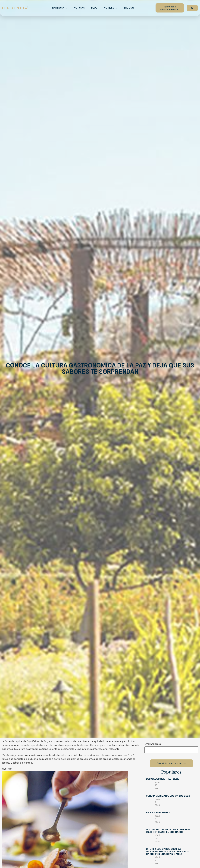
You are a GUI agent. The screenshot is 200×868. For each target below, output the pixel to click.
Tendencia (59, 8)
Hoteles (111, 8)
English (129, 8)
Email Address (153, 744)
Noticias (79, 8)
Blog (94, 8)
